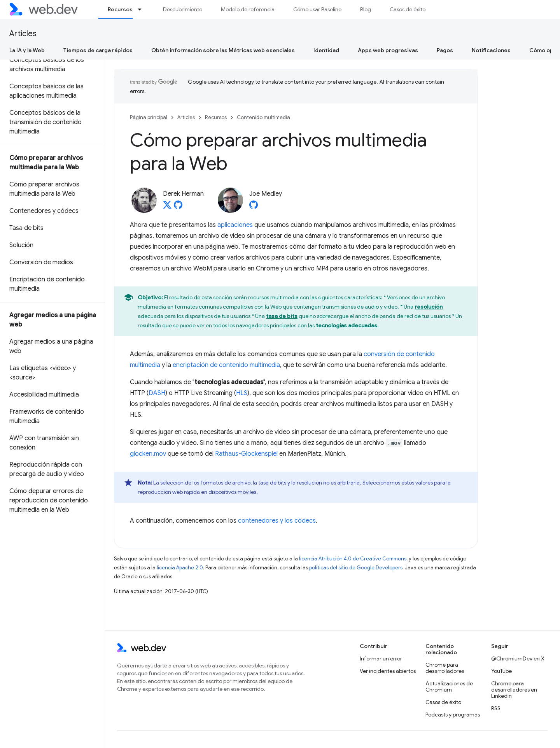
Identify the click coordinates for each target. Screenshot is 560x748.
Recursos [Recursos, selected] (120, 9)
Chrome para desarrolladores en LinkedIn (514, 690)
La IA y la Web (27, 50)
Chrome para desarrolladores (445, 668)
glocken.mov (148, 454)
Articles (23, 34)
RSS (496, 708)
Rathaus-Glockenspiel (246, 454)
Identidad (326, 50)
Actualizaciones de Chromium (449, 687)
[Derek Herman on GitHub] (178, 207)
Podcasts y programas (453, 715)
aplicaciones (235, 225)
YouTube (501, 671)
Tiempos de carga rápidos (98, 50)
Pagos (445, 50)
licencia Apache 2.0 (180, 568)
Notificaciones (491, 50)
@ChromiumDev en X (518, 658)
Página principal (149, 117)
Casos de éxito (408, 9)
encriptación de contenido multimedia (226, 365)
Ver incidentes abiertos (388, 671)
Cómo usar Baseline (317, 9)
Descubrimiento (183, 9)
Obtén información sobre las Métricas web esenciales (223, 50)
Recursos (216, 117)
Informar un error (381, 658)
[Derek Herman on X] (167, 207)
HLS (242, 393)
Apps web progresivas (388, 50)
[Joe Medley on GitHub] (254, 207)
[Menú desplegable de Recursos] (143, 9)
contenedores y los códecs (277, 521)
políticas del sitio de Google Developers (356, 568)
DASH (157, 393)
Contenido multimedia (263, 117)
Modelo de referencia (248, 9)
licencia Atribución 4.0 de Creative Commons (353, 559)
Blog (366, 9)
